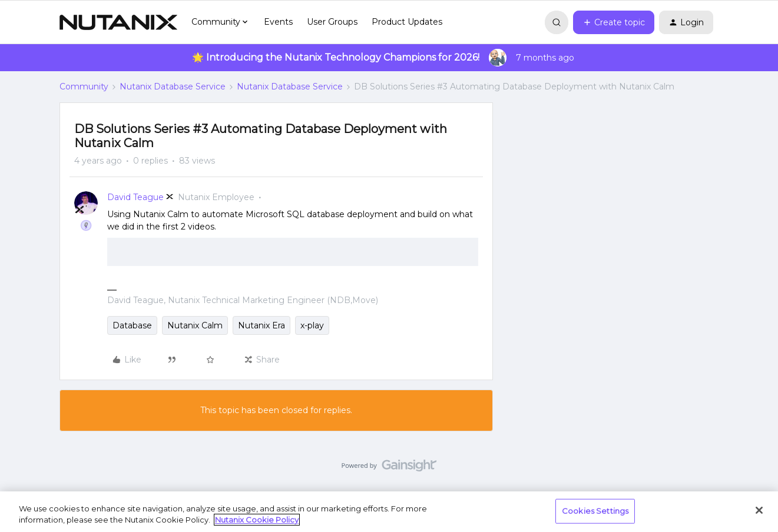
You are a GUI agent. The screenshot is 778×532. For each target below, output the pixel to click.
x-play (312, 325)
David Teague (135, 197)
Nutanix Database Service (173, 87)
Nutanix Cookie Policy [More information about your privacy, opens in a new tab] (257, 520)
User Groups (332, 22)
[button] (614, 22)
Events (278, 22)
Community (84, 87)
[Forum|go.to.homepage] (118, 22)
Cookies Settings (595, 511)
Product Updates (407, 22)
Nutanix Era (261, 325)
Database (132, 325)
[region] (389, 512)
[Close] (759, 510)
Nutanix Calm (195, 325)
